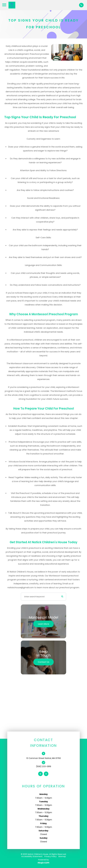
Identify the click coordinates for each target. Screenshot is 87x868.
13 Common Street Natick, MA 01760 (44, 758)
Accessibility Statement (32, 856)
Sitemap (62, 856)
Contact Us (44, 662)
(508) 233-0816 (44, 766)
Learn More (43, 624)
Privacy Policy (50, 856)
